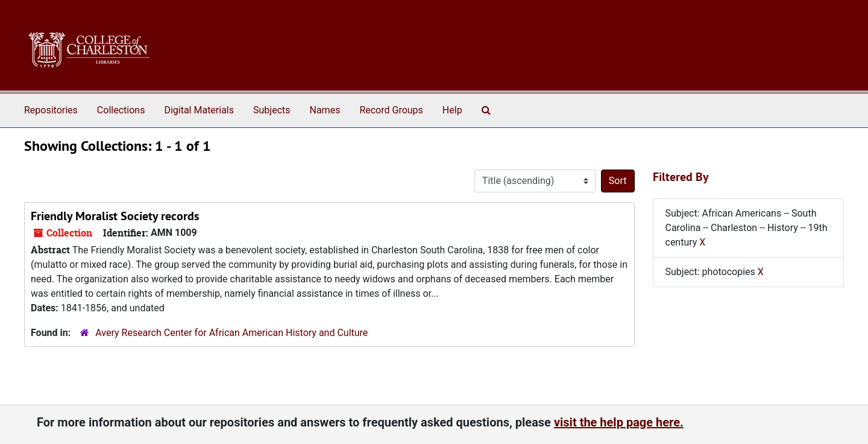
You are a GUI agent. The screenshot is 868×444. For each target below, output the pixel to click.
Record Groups (391, 110)
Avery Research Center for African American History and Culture (231, 333)
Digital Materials (199, 110)
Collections (121, 110)
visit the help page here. (619, 422)
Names (325, 110)
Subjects (272, 110)
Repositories (51, 110)
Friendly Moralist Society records (115, 216)
